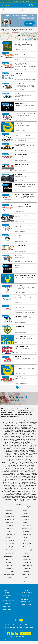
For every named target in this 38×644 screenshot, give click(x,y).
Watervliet (25, 495)
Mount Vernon (18, 469)
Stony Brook (25, 490)
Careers (32, 625)
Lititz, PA (27, 513)
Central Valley (7, 432)
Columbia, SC (10, 544)
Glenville (16, 449)
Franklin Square (16, 446)
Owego (11, 478)
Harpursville (8, 452)
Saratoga (14, 485)
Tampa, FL (27, 572)
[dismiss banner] (35, 15)
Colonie (18, 435)
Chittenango (26, 432)
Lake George (28, 459)
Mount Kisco (30, 467)
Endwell (15, 442)
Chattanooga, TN (10, 535)
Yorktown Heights (19, 501)
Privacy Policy (24, 625)
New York (16, 472)
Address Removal (29, 628)
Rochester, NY (27, 547)
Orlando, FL (27, 538)
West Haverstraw (19, 496)
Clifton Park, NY (10, 541)
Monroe (22, 467)
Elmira (35, 441)
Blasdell (24, 426)
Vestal (24, 493)
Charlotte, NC (10, 532)
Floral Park (25, 444)
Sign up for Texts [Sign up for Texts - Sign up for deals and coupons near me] (7, 609)
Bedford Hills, (31, 424)
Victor (29, 493)
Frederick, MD (10, 562)
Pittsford (24, 479)
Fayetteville (17, 444)
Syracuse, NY (27, 568)
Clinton (6, 435)
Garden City (33, 446)
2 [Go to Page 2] (21, 387)
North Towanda (19, 475)
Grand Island (30, 449)
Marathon (34, 464)
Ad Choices (19, 628)
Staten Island (16, 490)
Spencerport (31, 489)
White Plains (32, 498)
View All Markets (19, 582)
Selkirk (20, 487)
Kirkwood (10, 459)
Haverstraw (5, 453)
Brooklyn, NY (10, 525)
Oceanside (7, 476)
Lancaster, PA (27, 510)
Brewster (16, 427)
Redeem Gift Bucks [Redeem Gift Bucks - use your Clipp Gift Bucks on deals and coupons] (8, 595)
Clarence (7, 433)
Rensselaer (5, 484)
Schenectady (7, 487)
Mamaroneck (19, 464)
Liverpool (19, 462)
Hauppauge (31, 452)
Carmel (34, 429)
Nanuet (26, 469)
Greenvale (14, 450)
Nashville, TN (27, 535)
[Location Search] (28, 10)
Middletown (31, 465)
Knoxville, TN (27, 507)
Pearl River (26, 478)
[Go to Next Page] (24, 387)
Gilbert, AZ (10, 565)
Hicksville (21, 453)
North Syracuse (31, 473)
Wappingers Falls (8, 495)
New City (22, 470)
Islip (33, 456)
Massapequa (8, 465)
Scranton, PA (27, 562)
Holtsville (9, 455)
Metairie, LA (27, 522)
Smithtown (16, 489)
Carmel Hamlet (10, 430)
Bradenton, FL (10, 522)
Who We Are (8, 625)
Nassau (32, 469)
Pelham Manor (9, 479)
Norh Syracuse (8, 473)
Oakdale (34, 475)
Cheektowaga (17, 432)
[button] (37, 1)
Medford (16, 465)
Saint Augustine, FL (27, 550)
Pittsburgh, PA (27, 544)
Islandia (28, 456)
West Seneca (15, 498)
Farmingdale (29, 442)
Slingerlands (8, 489)
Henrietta (13, 453)
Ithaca (7, 458)
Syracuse (33, 490)
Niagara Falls (32, 472)
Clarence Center (16, 433)
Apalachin (5, 422)
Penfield (17, 479)
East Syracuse (27, 441)
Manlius (27, 464)
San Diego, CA (27, 553)
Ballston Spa (7, 424)
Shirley (26, 487)
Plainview (31, 479)
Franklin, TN (10, 559)
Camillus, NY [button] (27, 29)
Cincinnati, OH (10, 538)
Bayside (23, 424)
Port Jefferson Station (18, 481)
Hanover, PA (10, 568)
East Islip (24, 439)
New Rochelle (30, 470)
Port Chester (6, 481)
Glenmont (20, 447)
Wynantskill (26, 499)
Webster (33, 495)
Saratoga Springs (23, 485)
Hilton (27, 453)
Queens (16, 482)
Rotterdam (6, 485)
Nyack (28, 475)
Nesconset (14, 470)
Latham (25, 461)
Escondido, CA (10, 553)
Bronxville (31, 427)
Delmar (7, 438)
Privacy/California (10, 628)
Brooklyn (5, 429)
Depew (13, 438)
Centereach (20, 430)
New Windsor (7, 472)
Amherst (26, 421)
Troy (9, 493)
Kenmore (31, 458)
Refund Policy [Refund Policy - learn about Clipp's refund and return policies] (7, 598)
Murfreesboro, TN (27, 529)
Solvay (23, 489)
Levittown (32, 461)
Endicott (8, 442)
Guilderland (23, 450)
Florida (32, 444)
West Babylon (8, 496)
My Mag (5, 612)
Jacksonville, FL (10, 578)
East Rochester (17, 441)
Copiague (12, 436)
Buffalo (12, 429)
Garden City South (10, 447)
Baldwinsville (33, 422)
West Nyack (6, 498)
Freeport (25, 446)
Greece (7, 450)
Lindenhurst (11, 462)
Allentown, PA (10, 510)
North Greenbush (19, 473)
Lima (4, 462)
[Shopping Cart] (35, 5)
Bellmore (8, 426)
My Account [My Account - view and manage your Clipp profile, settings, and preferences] (6, 592)
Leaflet (22, 40)
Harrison (16, 452)
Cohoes (12, 435)
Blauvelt (31, 426)
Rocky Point (33, 484)
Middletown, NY (27, 525)
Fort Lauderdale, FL (10, 556)
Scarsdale (33, 485)
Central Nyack (29, 430)
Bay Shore (16, 424)
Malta (11, 464)
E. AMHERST (21, 438)
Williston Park (16, 499)
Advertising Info (26, 601)
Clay (24, 433)
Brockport (23, 427)
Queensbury (24, 482)
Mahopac (5, 464)
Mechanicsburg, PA (27, 516)
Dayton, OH (10, 550)
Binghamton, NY (10, 516)
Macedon (33, 462)
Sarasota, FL (27, 556)
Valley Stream (16, 493)
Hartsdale (23, 452)
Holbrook (34, 453)
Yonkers (33, 499)
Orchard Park (31, 476)
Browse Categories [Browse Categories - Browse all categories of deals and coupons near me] (26, 592)
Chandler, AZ (10, 529)
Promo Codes (6, 606)
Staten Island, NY (27, 565)
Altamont (19, 421)
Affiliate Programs (26, 604)
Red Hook (32, 482)
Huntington (29, 455)
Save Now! (29, 23)
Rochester (13, 484)
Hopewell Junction (19, 455)
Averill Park (13, 422)
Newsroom (16, 625)
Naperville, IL (27, 532)
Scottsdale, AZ (27, 559)
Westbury (24, 498)
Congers (33, 435)
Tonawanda (6, 492)
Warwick (18, 495)
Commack (25, 435)
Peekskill (34, 478)
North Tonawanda (8, 475)
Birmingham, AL (10, 519)
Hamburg (31, 450)
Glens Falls (8, 449)
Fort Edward (6, 446)
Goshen (22, 449)
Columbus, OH (10, 547)
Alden (12, 421)
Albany (7, 421)
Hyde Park (21, 456)
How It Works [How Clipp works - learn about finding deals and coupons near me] (25, 595)
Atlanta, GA (10, 513)
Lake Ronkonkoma (9, 461)
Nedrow (7, 470)
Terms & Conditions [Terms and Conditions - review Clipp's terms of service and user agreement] (8, 601)
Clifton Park (31, 433)
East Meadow (33, 439)
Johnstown (23, 458)
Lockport (26, 462)
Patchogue (18, 478)
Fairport (22, 442)
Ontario (14, 476)
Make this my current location (9, 31)
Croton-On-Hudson (22, 436)
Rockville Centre (23, 484)
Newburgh (23, 472)
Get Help (5, 604)
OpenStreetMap (29, 40)
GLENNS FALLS (30, 447)
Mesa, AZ (27, 519)
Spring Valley (7, 490)
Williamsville (7, 499)
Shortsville (33, 487)
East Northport (6, 441)
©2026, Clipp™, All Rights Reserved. (18, 637)
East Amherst (30, 438)
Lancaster (19, 461)
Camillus (18, 429)
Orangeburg (22, 476)
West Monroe (30, 496)
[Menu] (2, 5)
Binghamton (16, 426)
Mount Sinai (8, 469)
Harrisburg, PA (10, 572)
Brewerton (8, 427)
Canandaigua (26, 429)
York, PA (27, 578)
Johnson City (14, 458)
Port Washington (31, 481)
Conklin (5, 436)
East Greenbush (15, 439)
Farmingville (8, 444)
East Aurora (5, 439)
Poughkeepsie (8, 482)
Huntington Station (10, 456)
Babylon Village (23, 422)
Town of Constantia (17, 492)
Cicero (34, 432)
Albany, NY (10, 507)
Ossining (5, 478)
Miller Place (8, 467)
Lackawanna (19, 459)
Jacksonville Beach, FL (10, 575)
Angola (32, 421)
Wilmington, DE (27, 575)
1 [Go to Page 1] (17, 387)
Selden (14, 487)
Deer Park (33, 436)
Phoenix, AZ (27, 541)
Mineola (16, 467)
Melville (23, 465)
